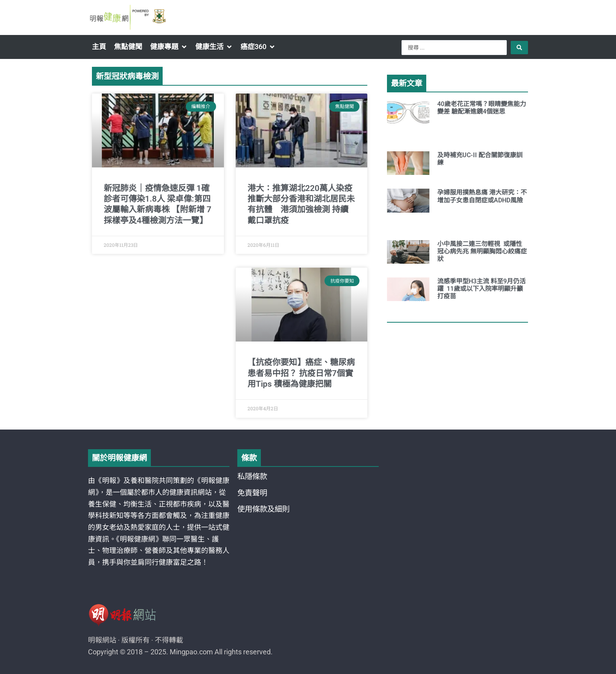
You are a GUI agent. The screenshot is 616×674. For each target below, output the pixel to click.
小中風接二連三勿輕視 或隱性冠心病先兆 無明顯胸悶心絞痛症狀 (482, 251)
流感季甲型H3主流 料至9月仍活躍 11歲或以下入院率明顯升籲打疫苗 (481, 289)
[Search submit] (519, 48)
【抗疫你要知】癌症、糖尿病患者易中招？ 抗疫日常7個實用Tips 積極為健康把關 (301, 373)
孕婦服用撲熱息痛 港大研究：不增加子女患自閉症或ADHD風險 (482, 196)
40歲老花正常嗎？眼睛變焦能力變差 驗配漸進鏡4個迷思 (482, 108)
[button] (169, 47)
